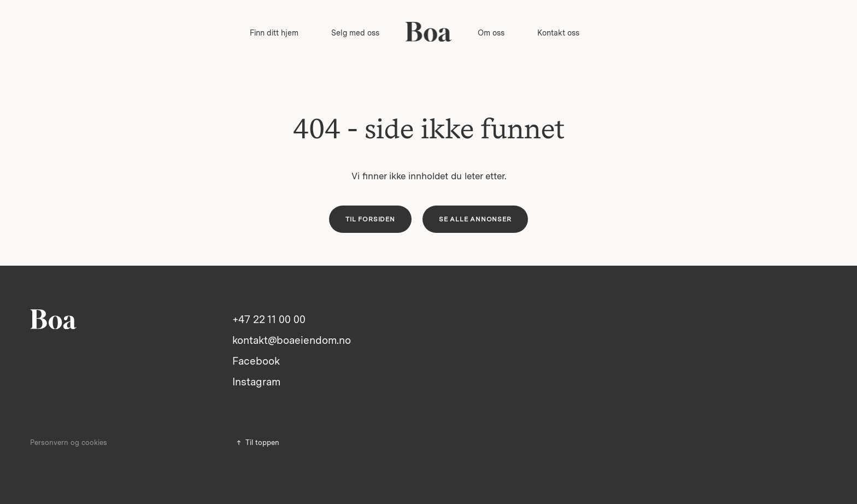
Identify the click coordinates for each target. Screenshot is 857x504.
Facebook (256, 361)
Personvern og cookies (69, 443)
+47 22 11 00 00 (269, 320)
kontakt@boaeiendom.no (292, 340)
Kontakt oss (558, 33)
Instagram (256, 382)
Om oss (491, 33)
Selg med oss (355, 33)
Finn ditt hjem (274, 33)
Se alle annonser (475, 219)
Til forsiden (370, 219)
